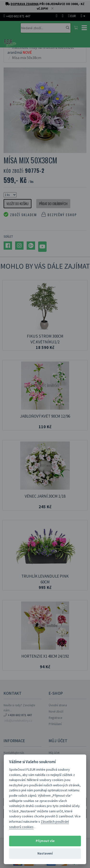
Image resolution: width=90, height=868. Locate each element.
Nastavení (45, 853)
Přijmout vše (45, 841)
